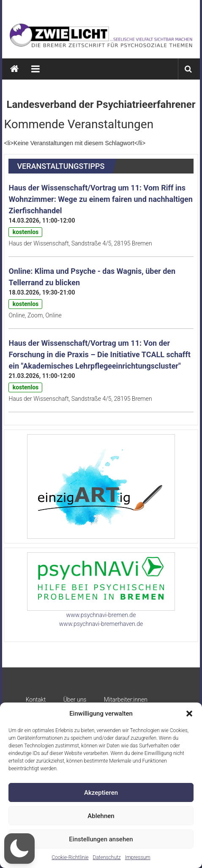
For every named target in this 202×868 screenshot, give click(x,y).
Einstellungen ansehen (101, 839)
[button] (189, 714)
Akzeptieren (101, 793)
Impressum (138, 857)
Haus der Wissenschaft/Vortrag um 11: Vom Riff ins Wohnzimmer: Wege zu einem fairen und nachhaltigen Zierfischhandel (100, 199)
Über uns (75, 700)
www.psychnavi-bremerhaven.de (101, 624)
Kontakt (36, 700)
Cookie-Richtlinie (70, 857)
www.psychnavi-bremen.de (101, 615)
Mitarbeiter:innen (126, 700)
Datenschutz (107, 857)
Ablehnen (101, 816)
